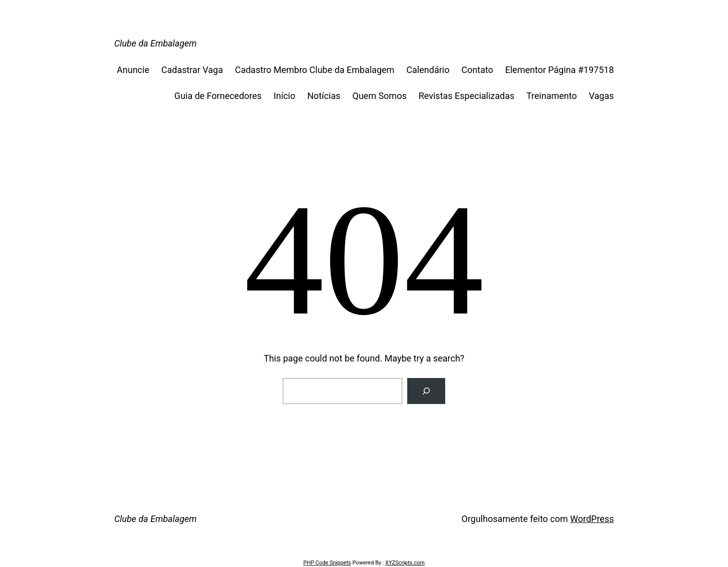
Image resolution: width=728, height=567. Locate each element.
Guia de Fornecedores (218, 96)
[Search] (426, 391)
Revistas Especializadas (467, 96)
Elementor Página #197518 (559, 70)
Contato (477, 70)
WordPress (592, 519)
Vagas (601, 96)
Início (285, 96)
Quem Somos (379, 96)
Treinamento (552, 96)
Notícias (324, 96)
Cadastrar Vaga (192, 70)
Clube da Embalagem (156, 43)
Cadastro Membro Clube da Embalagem (315, 70)
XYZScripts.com (405, 563)
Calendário (428, 70)
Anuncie (133, 70)
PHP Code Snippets (327, 563)
